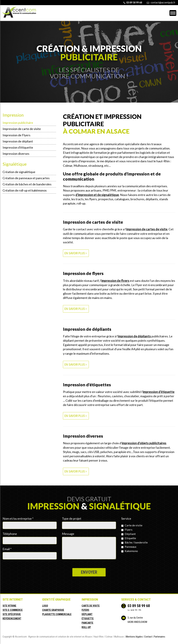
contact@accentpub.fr (163, 2)
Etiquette (129, 538)
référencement (12, 619)
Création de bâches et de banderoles (27, 184)
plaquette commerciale (57, 614)
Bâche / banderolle (134, 542)
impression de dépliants (134, 336)
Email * (7, 549)
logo (45, 606)
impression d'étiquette (159, 392)
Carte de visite (132, 525)
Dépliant (128, 534)
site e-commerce (13, 610)
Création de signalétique (19, 172)
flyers (85, 610)
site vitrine (9, 606)
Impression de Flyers (16, 135)
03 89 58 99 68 (139, 606)
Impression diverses (16, 154)
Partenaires (159, 637)
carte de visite (91, 606)
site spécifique (12, 614)
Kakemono (130, 551)
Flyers (127, 529)
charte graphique (53, 610)
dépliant (87, 614)
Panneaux (129, 547)
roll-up (86, 627)
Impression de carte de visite (22, 129)
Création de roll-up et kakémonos (25, 190)
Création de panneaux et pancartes (26, 178)
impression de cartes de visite (147, 229)
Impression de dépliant (18, 141)
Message (68, 534)
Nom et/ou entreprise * (18, 518)
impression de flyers (115, 281)
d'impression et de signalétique (97, 195)
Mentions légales (134, 637)
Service (126, 518)
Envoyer (89, 572)
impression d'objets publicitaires (144, 443)
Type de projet (72, 518)
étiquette (88, 619)
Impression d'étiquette (18, 147)
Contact (148, 637)
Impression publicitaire (18, 123)
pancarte (87, 623)
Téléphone (10, 534)
